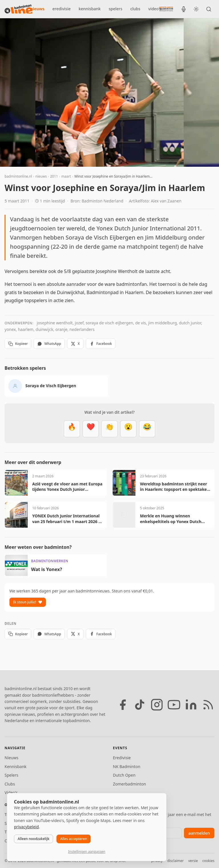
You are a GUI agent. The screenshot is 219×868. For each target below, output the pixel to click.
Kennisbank (16, 766)
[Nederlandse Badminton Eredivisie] (166, 9)
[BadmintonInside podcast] (184, 9)
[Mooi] (91, 429)
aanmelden (199, 833)
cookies (208, 861)
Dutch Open (124, 775)
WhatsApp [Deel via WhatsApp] (49, 344)
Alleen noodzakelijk (34, 839)
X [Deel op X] (75, 344)
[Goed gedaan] (109, 429)
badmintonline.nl (18, 176)
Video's (11, 792)
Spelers (11, 775)
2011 (54, 176)
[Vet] (72, 429)
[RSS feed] (208, 705)
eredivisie (62, 9)
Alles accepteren (74, 839)
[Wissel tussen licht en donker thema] (196, 9)
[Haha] (147, 429)
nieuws (37, 9)
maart (66, 176)
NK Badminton (127, 766)
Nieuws (12, 758)
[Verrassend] (128, 429)
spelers (115, 9)
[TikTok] (140, 705)
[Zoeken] (209, 9)
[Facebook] (123, 705)
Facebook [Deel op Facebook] (101, 344)
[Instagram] (157, 705)
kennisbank (90, 9)
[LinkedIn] (191, 705)
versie (193, 861)
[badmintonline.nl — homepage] (19, 9)
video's (155, 9)
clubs (135, 9)
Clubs (10, 784)
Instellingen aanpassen (87, 852)
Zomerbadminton (129, 784)
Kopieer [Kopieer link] (18, 344)
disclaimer (175, 861)
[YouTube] (174, 705)
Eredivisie (122, 758)
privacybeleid (26, 827)
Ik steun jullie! (28, 602)
